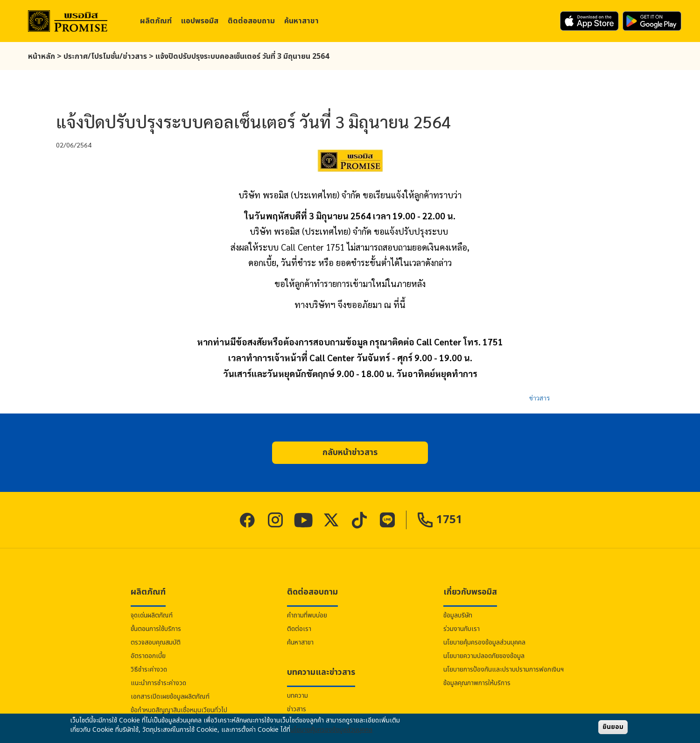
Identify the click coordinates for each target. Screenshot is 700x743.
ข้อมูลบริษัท (458, 615)
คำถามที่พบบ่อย (307, 615)
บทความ (297, 696)
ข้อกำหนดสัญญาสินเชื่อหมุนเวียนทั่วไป (179, 710)
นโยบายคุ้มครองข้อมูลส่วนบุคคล (484, 642)
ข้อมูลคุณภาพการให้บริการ (477, 683)
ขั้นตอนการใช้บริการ (156, 629)
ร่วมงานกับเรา (462, 629)
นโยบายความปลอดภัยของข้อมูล (484, 656)
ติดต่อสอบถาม (251, 21)
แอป (200, 21)
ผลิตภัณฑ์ (156, 21)
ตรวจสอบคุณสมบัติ (156, 642)
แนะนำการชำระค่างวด (158, 683)
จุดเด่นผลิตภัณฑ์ (152, 615)
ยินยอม (613, 727)
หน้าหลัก (42, 56)
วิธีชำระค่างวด (149, 669)
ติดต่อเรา (299, 629)
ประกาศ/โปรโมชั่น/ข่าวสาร (105, 56)
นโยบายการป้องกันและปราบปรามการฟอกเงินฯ (504, 669)
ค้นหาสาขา (301, 21)
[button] (350, 453)
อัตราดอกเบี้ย (148, 656)
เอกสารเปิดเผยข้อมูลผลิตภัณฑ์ (170, 697)
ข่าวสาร (539, 398)
